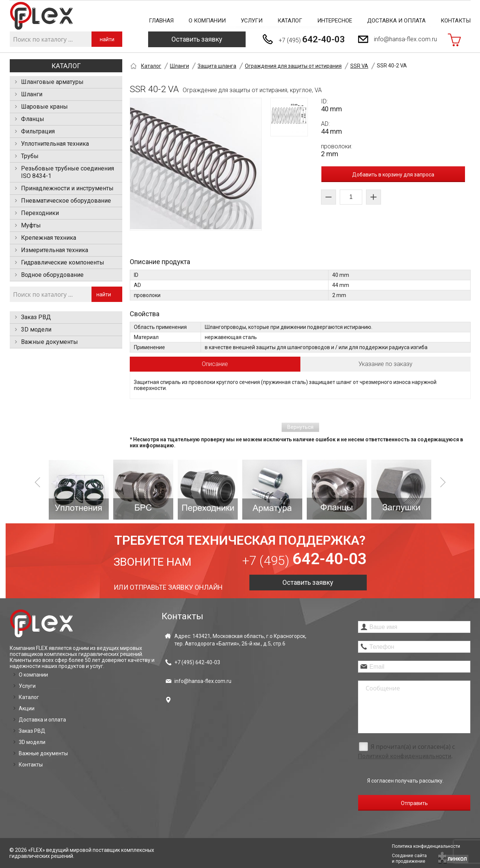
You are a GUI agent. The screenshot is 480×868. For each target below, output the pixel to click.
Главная (161, 21)
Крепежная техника (49, 238)
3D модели (36, 329)
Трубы (30, 156)
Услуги (252, 21)
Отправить (414, 803)
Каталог (290, 21)
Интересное (335, 21)
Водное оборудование (52, 275)
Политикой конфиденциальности (404, 756)
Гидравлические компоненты (63, 262)
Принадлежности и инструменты (67, 188)
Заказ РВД (36, 317)
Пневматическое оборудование (66, 201)
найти (107, 39)
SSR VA (359, 66)
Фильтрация (38, 131)
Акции (27, 708)
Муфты (31, 225)
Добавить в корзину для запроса (393, 175)
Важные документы (49, 342)
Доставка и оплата (396, 21)
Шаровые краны (44, 107)
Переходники (40, 213)
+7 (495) (312, 39)
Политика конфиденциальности (426, 846)
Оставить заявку (197, 39)
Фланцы (33, 119)
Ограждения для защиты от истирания (293, 66)
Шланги (32, 94)
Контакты (456, 21)
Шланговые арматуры (52, 82)
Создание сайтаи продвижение (409, 858)
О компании (207, 21)
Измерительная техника (55, 250)
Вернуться (300, 427)
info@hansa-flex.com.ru (405, 39)
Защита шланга (217, 66)
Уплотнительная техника (55, 144)
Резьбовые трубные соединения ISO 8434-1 (67, 172)
